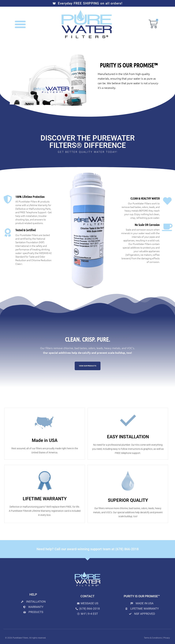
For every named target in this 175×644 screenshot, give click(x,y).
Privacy (167, 638)
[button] (20, 24)
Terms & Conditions (153, 638)
